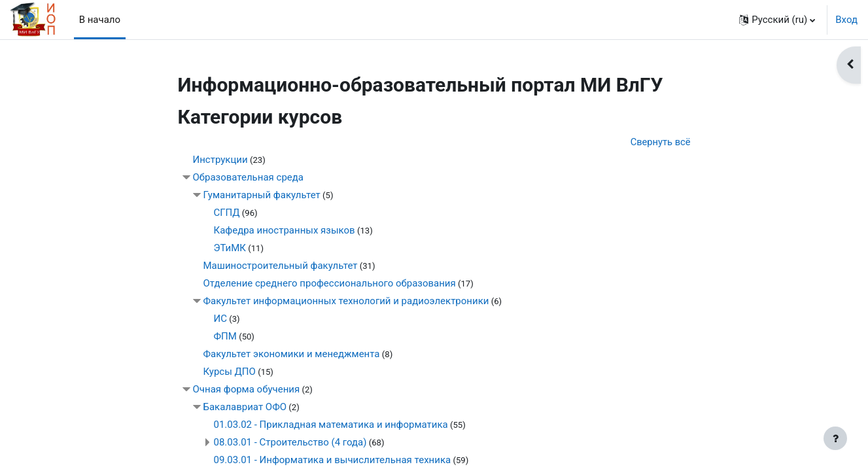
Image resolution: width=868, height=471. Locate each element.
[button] (777, 20)
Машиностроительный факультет (281, 266)
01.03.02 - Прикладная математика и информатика (331, 425)
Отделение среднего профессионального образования (330, 284)
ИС (220, 319)
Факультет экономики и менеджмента (292, 355)
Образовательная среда (248, 178)
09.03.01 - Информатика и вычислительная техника (333, 461)
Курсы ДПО (230, 372)
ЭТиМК (230, 249)
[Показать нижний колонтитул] (835, 438)
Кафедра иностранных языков (285, 231)
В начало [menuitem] (100, 20)
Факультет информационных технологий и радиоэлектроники (346, 302)
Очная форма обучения (247, 390)
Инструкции (220, 160)
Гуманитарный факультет (262, 196)
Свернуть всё (660, 142)
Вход (846, 20)
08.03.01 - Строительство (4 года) (290, 443)
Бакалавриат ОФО (245, 408)
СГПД (227, 213)
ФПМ (225, 337)
